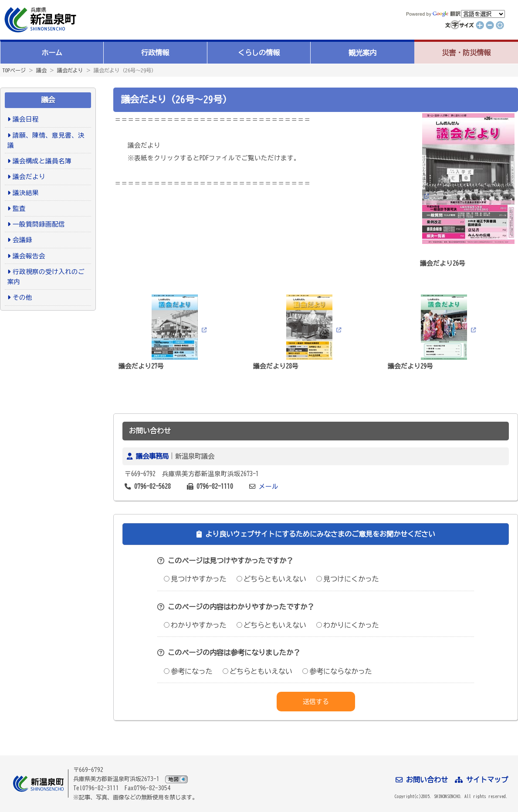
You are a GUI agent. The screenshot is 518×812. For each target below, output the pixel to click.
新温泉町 (39, 20)
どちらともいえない (271, 579)
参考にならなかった (337, 671)
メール (269, 486)
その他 (22, 297)
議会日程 (26, 119)
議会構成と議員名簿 (42, 161)
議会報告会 (29, 256)
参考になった (188, 671)
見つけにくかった (348, 579)
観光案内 (362, 53)
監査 (19, 208)
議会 (41, 70)
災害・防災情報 (466, 53)
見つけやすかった (195, 579)
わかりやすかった (195, 625)
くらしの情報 (259, 53)
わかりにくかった (348, 625)
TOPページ (14, 70)
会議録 (22, 240)
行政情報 (155, 53)
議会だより (70, 70)
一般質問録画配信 (39, 224)
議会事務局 (152, 456)
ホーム (52, 53)
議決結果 (26, 193)
